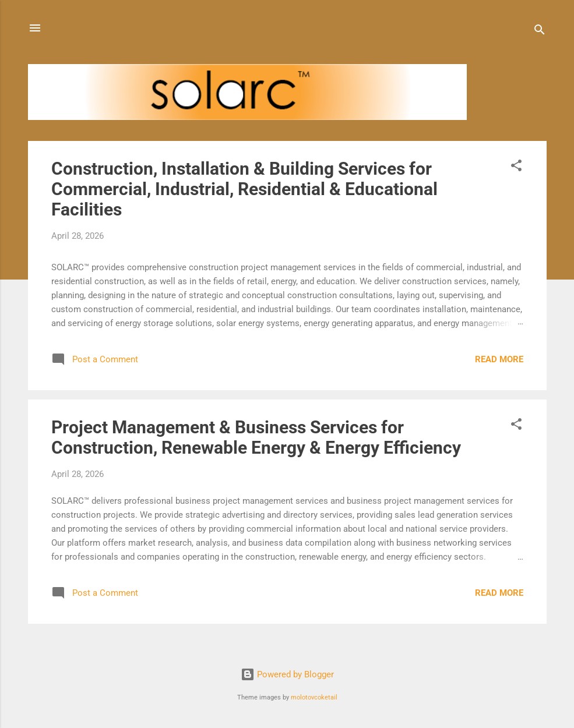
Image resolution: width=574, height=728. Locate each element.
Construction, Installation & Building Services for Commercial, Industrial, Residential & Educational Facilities (244, 189)
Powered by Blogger (287, 674)
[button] (516, 167)
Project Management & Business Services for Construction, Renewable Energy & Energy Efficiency (256, 437)
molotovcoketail (314, 697)
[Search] (540, 32)
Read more (499, 359)
